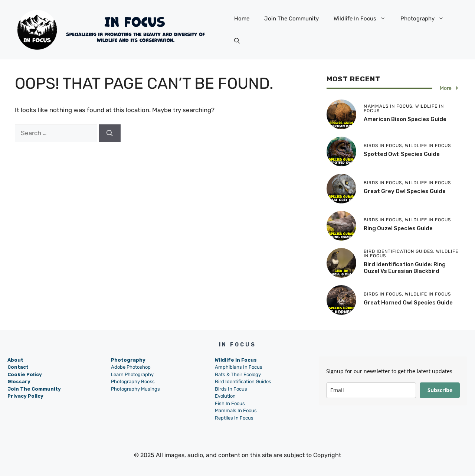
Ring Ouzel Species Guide (398, 228)
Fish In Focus (230, 403)
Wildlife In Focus (363, 19)
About (15, 360)
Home (242, 19)
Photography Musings (135, 389)
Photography (426, 19)
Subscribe (440, 390)
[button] (237, 41)
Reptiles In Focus (234, 418)
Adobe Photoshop (131, 367)
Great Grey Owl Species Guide (405, 191)
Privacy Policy (25, 396)
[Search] (110, 133)
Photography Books (133, 382)
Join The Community (291, 19)
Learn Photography (132, 374)
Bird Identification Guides (243, 382)
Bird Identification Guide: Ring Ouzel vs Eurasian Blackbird (405, 268)
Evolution (225, 396)
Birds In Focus (231, 389)
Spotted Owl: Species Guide (402, 154)
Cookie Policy (25, 374)
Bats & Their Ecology (238, 374)
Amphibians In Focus (239, 367)
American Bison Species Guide (405, 119)
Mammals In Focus (236, 410)
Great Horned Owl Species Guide (408, 303)
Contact (18, 367)
